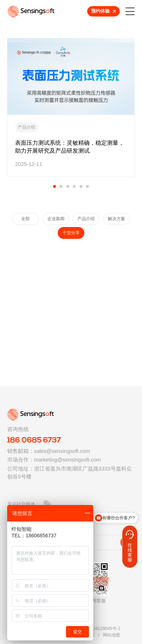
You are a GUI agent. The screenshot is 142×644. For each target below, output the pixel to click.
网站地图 (112, 635)
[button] (55, 186)
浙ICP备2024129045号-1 (96, 629)
